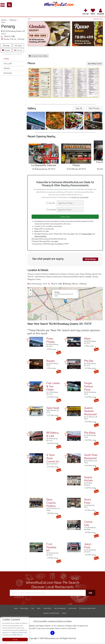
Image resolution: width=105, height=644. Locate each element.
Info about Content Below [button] (38, 56)
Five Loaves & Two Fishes (53, 387)
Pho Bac (89, 362)
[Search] (70, 203)
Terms (39, 610)
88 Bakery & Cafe (52, 435)
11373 (3, 22)
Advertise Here (98, 19)
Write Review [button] (90, 260)
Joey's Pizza (88, 547)
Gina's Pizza (88, 502)
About (16, 610)
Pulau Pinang (50, 341)
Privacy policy (24, 610)
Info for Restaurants (60, 610)
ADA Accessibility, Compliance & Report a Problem (53, 622)
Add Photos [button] (94, 108)
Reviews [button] (8, 73)
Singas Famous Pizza (89, 387)
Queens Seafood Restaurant (90, 412)
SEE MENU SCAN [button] (95, 64)
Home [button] (6, 59)
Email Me (51, 210)
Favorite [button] (6, 50)
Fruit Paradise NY (51, 548)
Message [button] (6, 45)
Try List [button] (18, 50)
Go (90, 594)
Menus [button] (7, 68)
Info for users (72, 610)
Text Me (51, 203)
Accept (15, 639)
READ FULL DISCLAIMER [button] (80, 197)
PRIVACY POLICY (17, 635)
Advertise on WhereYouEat (51, 614)
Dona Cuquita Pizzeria (51, 504)
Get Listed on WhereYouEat (87, 610)
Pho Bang (90, 434)
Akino (87, 340)
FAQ (33, 610)
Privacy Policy (87, 235)
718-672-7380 (9, 36)
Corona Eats (88, 524)
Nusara (50, 362)
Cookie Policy (47, 610)
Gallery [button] (8, 64)
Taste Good (53, 409)
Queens (5, 20)
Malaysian (14, 20)
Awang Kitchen (88, 480)
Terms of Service (40, 237)
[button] (9, 5)
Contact (64, 614)
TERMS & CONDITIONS (19, 632)
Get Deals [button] (18, 45)
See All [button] (79, 108)
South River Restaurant (91, 458)
